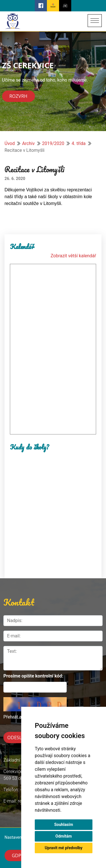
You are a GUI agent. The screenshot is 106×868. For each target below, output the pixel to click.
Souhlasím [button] (64, 825)
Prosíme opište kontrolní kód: (33, 676)
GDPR (18, 855)
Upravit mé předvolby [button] (63, 848)
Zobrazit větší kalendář (73, 256)
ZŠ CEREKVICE (28, 65)
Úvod (10, 143)
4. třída (79, 143)
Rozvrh (18, 96)
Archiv (28, 143)
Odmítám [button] (64, 836)
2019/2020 (53, 143)
